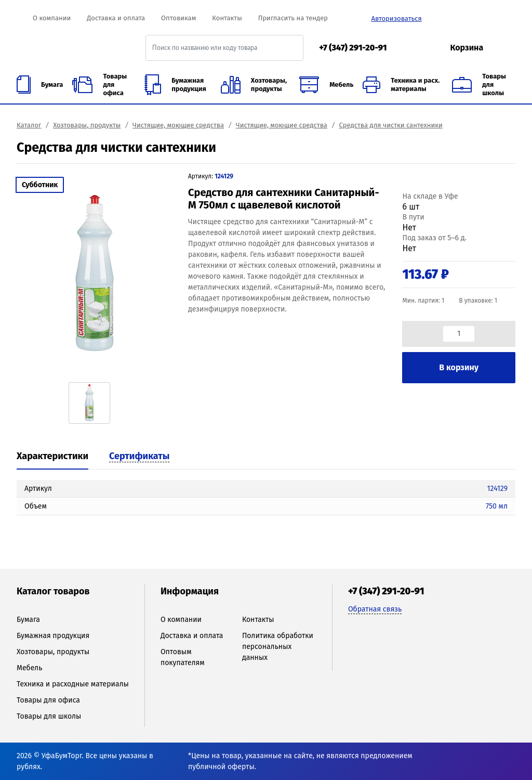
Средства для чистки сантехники (391, 125)
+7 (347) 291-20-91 (353, 48)
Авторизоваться (396, 18)
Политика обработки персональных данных (278, 647)
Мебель (29, 668)
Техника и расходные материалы (73, 684)
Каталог (29, 125)
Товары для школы (49, 716)
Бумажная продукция (53, 636)
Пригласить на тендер (293, 18)
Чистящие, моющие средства (178, 125)
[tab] (52, 457)
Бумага (28, 620)
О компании (52, 18)
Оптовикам (178, 18)
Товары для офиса (48, 700)
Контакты (227, 18)
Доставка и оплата (116, 18)
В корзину (459, 367)
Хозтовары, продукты (87, 125)
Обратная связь (375, 609)
